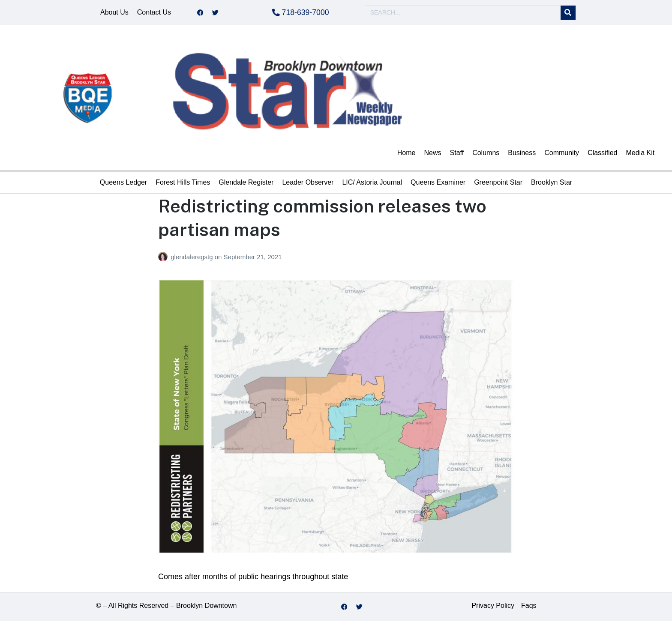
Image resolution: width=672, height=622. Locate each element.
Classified (602, 154)
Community (562, 154)
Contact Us (154, 13)
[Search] (568, 13)
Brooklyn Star (552, 184)
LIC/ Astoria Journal (372, 184)
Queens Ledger (123, 184)
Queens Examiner (438, 184)
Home (406, 154)
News (433, 154)
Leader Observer (308, 184)
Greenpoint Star (498, 184)
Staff (457, 154)
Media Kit (640, 154)
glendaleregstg (193, 258)
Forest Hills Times (183, 184)
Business (522, 154)
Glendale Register (246, 184)
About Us (114, 13)
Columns (486, 154)
